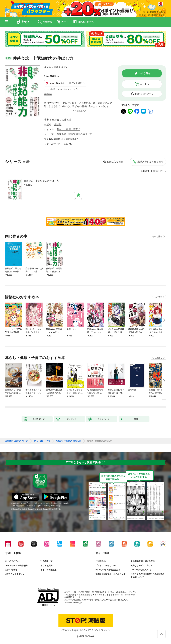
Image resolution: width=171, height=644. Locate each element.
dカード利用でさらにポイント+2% (60, 89)
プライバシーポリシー (106, 566)
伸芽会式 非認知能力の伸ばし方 (41, 181)
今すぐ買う (144, 73)
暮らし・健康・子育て (68, 129)
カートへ (144, 84)
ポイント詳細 (75, 83)
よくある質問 (46, 566)
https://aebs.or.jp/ (74, 602)
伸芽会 (48, 67)
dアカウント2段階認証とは (108, 570)
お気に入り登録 (115, 162)
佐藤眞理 (58, 67)
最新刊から (159, 171)
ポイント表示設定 (48, 570)
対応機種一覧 (46, 561)
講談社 (58, 124)
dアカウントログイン (15, 574)
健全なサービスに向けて (142, 566)
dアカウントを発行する (73, 630)
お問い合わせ (11, 570)
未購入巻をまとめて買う (150, 162)
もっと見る (157, 236)
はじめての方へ (12, 561)
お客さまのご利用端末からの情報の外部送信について (148, 575)
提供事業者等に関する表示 (143, 561)
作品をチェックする (144, 94)
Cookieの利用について (141, 570)
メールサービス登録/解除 (17, 566)
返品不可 (48, 94)
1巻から (146, 171)
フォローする (65, 67)
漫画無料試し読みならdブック (16, 441)
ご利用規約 (101, 561)
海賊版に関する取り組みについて (111, 574)
